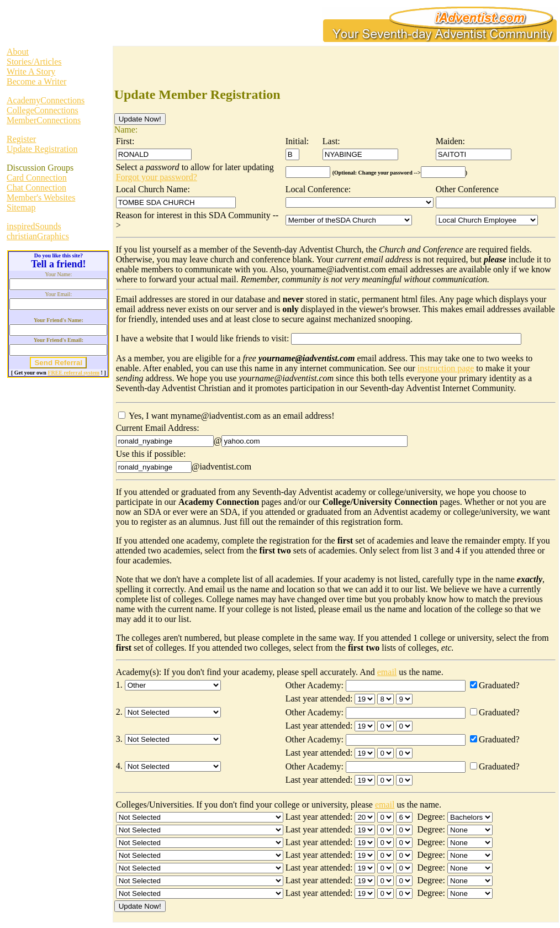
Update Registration (42, 149)
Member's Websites (41, 197)
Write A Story (31, 72)
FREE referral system (73, 373)
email (387, 672)
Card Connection (37, 178)
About (18, 52)
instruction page (446, 368)
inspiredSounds (34, 226)
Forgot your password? (157, 177)
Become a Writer (36, 81)
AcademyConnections (46, 100)
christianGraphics (38, 236)
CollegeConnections (43, 110)
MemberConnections (44, 120)
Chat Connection (36, 188)
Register (21, 139)
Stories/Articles (34, 62)
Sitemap (21, 207)
